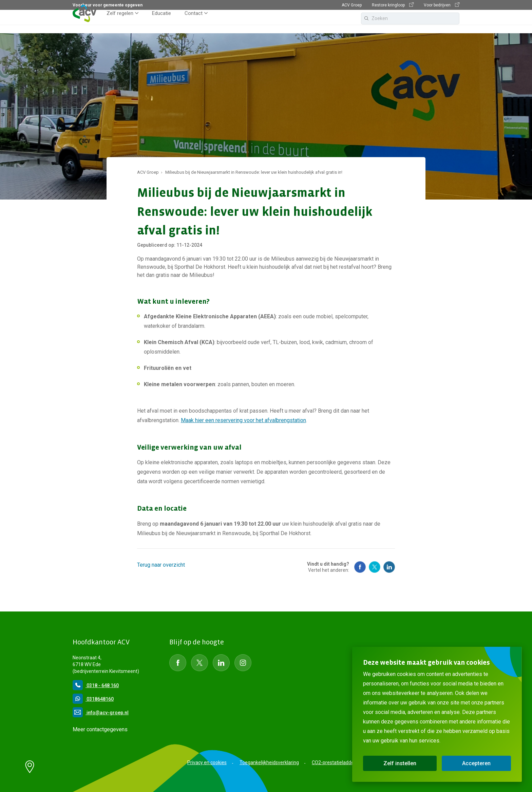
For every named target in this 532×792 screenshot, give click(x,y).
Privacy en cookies (207, 762)
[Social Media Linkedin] (389, 567)
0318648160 (93, 699)
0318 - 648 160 (96, 685)
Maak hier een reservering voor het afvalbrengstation (243, 420)
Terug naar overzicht (161, 565)
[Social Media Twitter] (375, 567)
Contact (194, 22)
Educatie (161, 22)
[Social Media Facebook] (360, 567)
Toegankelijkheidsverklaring (269, 762)
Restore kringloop (393, 5)
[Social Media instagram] (243, 663)
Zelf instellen (400, 763)
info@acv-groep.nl (101, 713)
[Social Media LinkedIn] (221, 663)
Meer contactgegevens (100, 729)
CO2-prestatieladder (334, 762)
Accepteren (476, 763)
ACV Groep (352, 5)
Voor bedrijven (442, 5)
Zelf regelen (120, 22)
